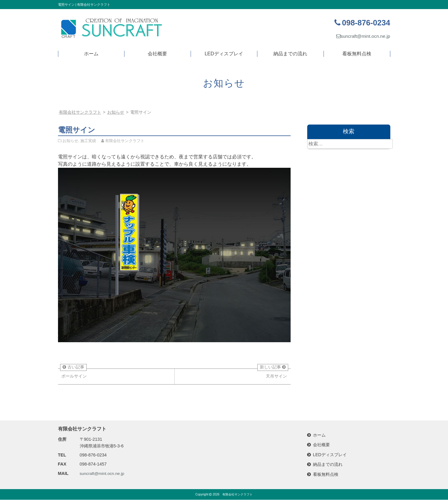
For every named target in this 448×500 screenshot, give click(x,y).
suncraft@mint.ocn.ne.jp (362, 36)
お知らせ (116, 112)
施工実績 (88, 141)
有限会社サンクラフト (237, 495)
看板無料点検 (357, 54)
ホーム (91, 54)
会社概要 (157, 54)
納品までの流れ (290, 54)
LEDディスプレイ (224, 54)
